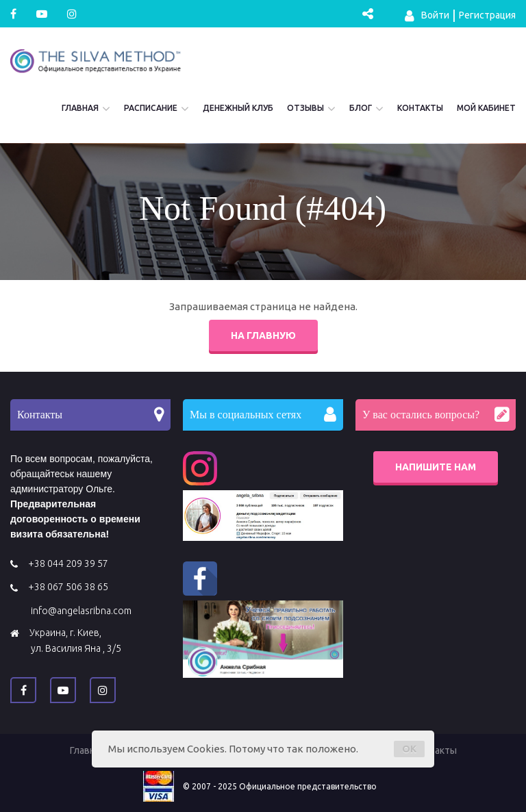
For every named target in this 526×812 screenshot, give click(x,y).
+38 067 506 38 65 (68, 587)
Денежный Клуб (238, 108)
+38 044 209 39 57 (68, 563)
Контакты (420, 108)
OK (409, 749)
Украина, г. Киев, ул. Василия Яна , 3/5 (75, 640)
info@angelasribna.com (81, 611)
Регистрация (487, 15)
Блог (361, 108)
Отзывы (305, 108)
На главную (263, 335)
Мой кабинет (486, 108)
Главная (80, 108)
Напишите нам (436, 467)
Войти (427, 16)
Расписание (151, 108)
